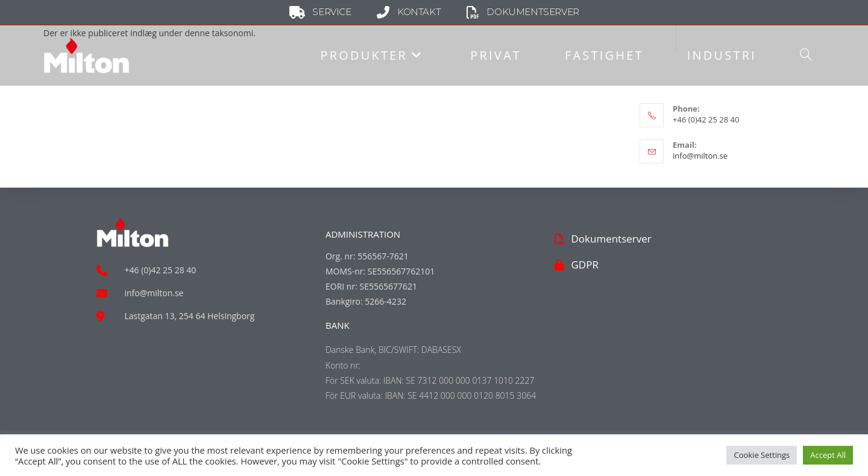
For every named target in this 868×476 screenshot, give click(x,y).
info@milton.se (700, 156)
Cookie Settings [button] (762, 455)
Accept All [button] (828, 455)
